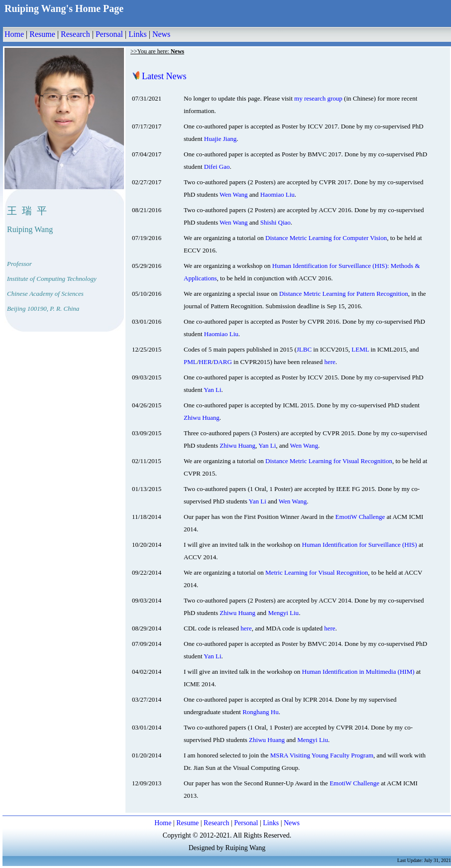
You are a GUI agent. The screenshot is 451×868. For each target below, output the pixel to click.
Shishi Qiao (276, 222)
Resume (42, 34)
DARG (223, 362)
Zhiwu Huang (202, 418)
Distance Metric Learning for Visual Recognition (329, 461)
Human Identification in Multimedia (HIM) (358, 672)
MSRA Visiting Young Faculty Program (322, 755)
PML (190, 362)
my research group (318, 98)
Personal (109, 34)
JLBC (304, 349)
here (330, 362)
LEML (360, 349)
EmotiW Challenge (360, 517)
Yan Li (212, 390)
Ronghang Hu (261, 712)
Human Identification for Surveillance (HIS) (360, 545)
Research (75, 34)
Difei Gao (217, 167)
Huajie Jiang (220, 139)
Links (137, 34)
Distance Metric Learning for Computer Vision (326, 238)
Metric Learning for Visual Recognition (317, 572)
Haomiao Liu (278, 194)
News (161, 34)
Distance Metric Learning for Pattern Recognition (344, 294)
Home (14, 34)
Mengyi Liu (283, 613)
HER (205, 362)
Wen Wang (234, 194)
